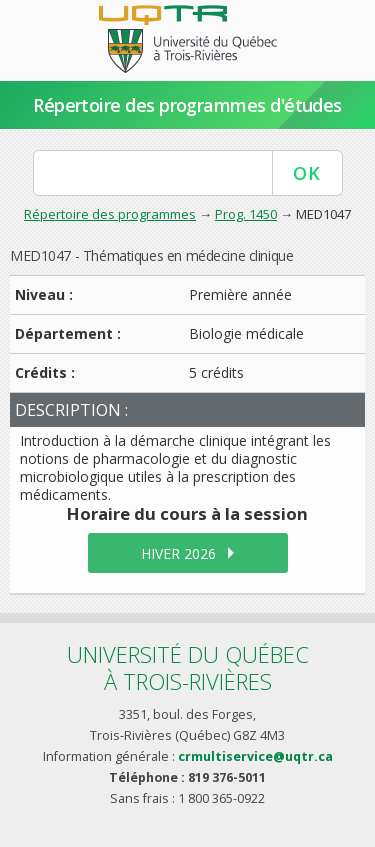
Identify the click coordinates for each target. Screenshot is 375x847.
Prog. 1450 (246, 214)
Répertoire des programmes (110, 214)
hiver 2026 (178, 553)
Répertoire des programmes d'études (187, 105)
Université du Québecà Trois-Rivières (188, 667)
